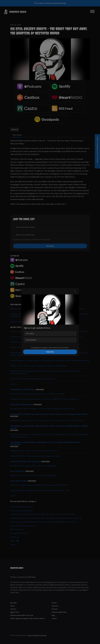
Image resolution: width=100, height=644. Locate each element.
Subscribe (50, 352)
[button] (75, 291)
